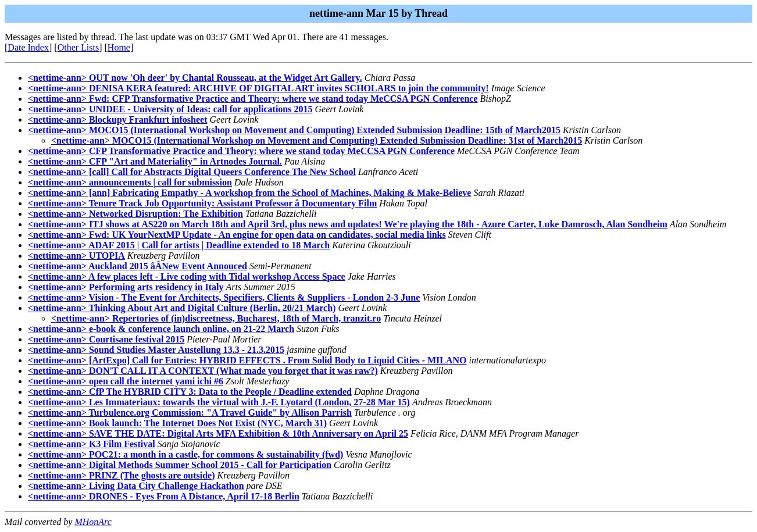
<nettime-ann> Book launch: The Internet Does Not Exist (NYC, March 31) (177, 423)
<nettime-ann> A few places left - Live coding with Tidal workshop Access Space (187, 276)
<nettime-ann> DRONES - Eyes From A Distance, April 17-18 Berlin (164, 496)
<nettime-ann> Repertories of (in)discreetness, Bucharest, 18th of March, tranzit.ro (216, 318)
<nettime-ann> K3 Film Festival (92, 444)
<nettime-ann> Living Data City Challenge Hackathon (136, 486)
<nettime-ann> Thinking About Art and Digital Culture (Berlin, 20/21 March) (182, 308)
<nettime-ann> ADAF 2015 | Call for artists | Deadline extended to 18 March (179, 245)
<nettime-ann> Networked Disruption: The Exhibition (135, 214)
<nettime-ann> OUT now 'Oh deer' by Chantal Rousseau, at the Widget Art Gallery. (195, 78)
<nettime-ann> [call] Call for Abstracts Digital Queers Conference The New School (192, 172)
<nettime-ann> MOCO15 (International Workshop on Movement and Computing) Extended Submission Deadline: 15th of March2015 (294, 130)
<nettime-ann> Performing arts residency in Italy (126, 287)
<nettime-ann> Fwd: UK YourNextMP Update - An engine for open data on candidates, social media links (237, 235)
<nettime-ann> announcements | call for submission (130, 182)
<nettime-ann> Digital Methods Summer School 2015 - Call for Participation (180, 465)
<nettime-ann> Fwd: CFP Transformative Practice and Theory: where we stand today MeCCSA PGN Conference (253, 99)
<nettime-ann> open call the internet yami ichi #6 (126, 381)
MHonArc (93, 522)
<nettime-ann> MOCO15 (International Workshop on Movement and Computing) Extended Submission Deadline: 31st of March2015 (317, 140)
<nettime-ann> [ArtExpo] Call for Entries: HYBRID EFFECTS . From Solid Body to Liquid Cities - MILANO (247, 360)
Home (119, 47)
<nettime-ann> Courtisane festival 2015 (106, 339)
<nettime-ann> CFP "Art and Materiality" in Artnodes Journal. (155, 161)
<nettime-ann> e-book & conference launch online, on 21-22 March (161, 329)
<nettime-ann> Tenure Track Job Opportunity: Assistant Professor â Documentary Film (202, 203)
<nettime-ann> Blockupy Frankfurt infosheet (117, 119)
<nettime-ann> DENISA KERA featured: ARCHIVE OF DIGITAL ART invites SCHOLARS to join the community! (258, 88)
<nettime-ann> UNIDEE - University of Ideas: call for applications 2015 (170, 109)
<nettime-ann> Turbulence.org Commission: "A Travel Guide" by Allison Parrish (190, 413)
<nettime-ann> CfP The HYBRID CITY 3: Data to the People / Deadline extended (190, 392)
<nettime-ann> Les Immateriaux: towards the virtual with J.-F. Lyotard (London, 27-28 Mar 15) (219, 402)
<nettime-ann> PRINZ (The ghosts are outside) (122, 475)
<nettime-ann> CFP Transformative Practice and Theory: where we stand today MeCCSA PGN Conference (241, 151)
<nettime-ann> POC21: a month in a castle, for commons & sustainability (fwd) (185, 454)
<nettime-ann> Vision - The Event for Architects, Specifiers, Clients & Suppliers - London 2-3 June (224, 297)
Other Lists (78, 47)
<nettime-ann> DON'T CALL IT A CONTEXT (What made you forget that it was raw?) (203, 371)
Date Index (28, 47)
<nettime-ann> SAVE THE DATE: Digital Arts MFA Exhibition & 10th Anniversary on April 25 (218, 433)
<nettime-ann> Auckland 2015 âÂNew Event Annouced (138, 266)
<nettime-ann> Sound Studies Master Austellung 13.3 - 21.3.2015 (156, 350)
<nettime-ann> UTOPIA (76, 256)
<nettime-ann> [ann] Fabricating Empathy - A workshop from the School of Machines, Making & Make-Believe (249, 193)
